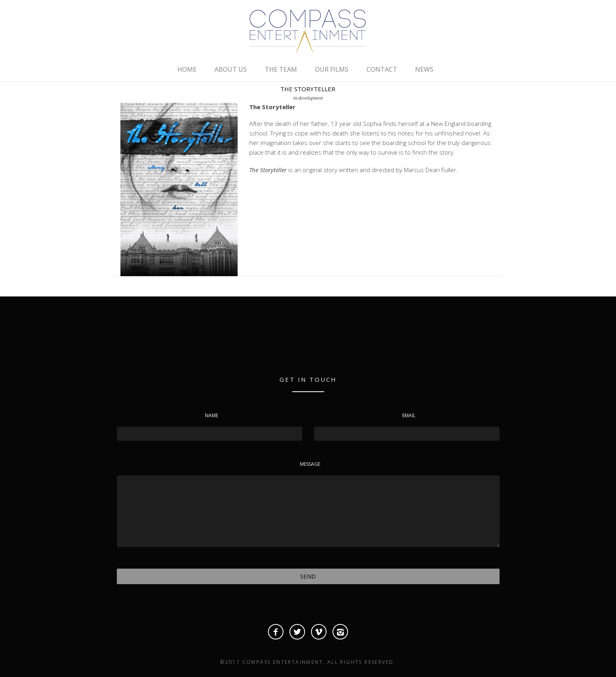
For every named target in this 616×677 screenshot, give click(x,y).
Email (409, 415)
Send (308, 576)
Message (310, 464)
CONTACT (382, 69)
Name (212, 415)
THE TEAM (281, 69)
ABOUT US (231, 69)
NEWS (424, 69)
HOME (187, 69)
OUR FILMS (332, 69)
